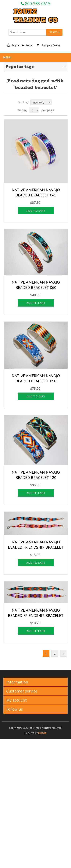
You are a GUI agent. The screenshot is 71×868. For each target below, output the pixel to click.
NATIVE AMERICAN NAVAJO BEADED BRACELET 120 (36, 475)
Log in (28, 45)
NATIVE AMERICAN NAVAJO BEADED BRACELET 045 (36, 192)
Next (63, 653)
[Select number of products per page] (34, 110)
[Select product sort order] (41, 102)
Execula (42, 733)
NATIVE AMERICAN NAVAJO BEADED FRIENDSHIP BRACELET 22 (36, 615)
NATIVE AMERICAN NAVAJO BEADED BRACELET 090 (36, 378)
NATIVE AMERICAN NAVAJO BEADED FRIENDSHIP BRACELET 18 (36, 547)
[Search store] (27, 32)
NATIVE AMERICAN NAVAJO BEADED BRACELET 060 (36, 285)
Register (15, 45)
